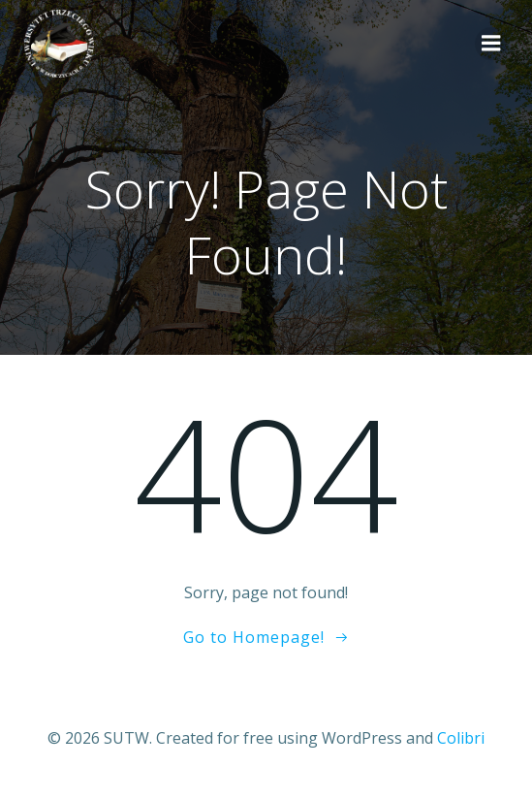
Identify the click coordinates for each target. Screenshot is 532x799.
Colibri (461, 738)
